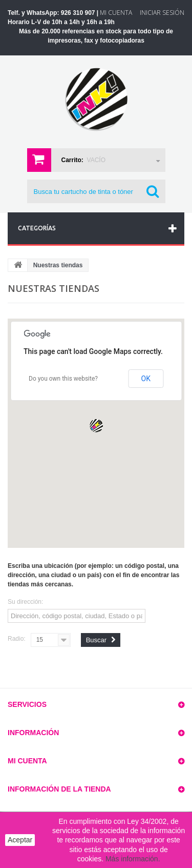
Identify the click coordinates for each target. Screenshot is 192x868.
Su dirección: (25, 602)
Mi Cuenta (116, 13)
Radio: (17, 639)
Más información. (133, 859)
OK (146, 379)
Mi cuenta (27, 761)
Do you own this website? (63, 379)
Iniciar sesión (162, 13)
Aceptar (20, 840)
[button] (96, 426)
